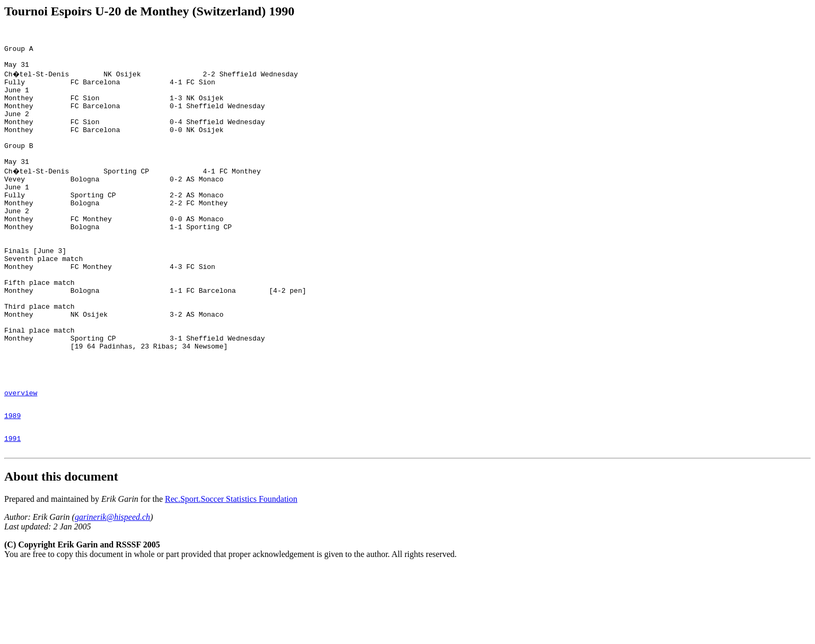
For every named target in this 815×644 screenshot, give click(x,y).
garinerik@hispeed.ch (112, 593)
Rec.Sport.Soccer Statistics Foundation (231, 575)
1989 (12, 487)
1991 (12, 513)
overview (21, 461)
